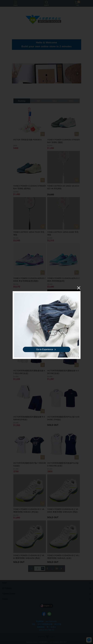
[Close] (79, 288)
